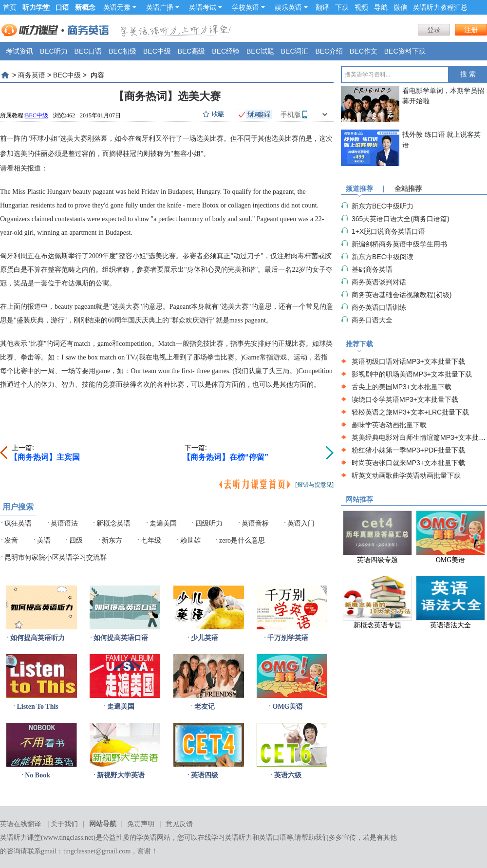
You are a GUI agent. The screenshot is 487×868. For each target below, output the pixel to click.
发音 (11, 540)
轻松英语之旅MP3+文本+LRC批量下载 (410, 412)
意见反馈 (179, 824)
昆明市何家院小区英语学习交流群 (56, 557)
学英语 (147, 838)
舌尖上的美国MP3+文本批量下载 (402, 387)
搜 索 (468, 74)
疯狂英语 (18, 523)
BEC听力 (54, 51)
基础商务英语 (372, 269)
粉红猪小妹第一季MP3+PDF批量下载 (408, 450)
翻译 (322, 7)
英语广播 (163, 7)
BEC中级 (157, 51)
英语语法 (64, 523)
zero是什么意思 (242, 540)
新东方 (112, 540)
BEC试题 (260, 51)
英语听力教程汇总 (440, 7)
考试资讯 (19, 51)
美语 (44, 540)
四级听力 (209, 523)
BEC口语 (88, 51)
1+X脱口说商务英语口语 (388, 231)
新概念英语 (113, 523)
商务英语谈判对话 (379, 282)
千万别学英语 (288, 638)
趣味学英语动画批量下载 (389, 425)
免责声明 (141, 824)
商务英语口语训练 (379, 307)
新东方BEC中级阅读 (383, 257)
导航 (381, 7)
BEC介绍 (329, 51)
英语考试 (206, 7)
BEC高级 (192, 51)
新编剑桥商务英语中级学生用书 (399, 244)
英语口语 (273, 838)
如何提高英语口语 (121, 638)
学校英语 (248, 7)
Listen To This (37, 707)
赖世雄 (190, 540)
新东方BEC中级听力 (383, 206)
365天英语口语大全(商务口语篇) (401, 219)
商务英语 (32, 75)
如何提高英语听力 (37, 638)
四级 (76, 540)
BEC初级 (122, 51)
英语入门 (301, 523)
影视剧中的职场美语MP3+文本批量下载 (412, 374)
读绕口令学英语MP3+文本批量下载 (405, 399)
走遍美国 (163, 523)
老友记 (205, 707)
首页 (10, 7)
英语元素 (120, 7)
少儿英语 (205, 638)
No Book (37, 775)
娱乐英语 (291, 7)
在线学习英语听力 (225, 838)
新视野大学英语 (121, 775)
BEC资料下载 (405, 51)
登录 (434, 30)
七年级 (151, 540)
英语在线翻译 (20, 824)
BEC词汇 (295, 51)
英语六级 (288, 775)
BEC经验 (226, 51)
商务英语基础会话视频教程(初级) (402, 295)
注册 (471, 30)
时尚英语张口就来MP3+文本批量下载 (408, 463)
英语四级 (205, 775)
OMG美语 (288, 707)
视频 (361, 7)
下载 (342, 7)
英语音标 (255, 523)
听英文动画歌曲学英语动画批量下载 (406, 475)
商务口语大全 (372, 320)
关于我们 (64, 824)
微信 (400, 7)
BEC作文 (364, 51)
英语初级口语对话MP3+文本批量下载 (408, 361)
